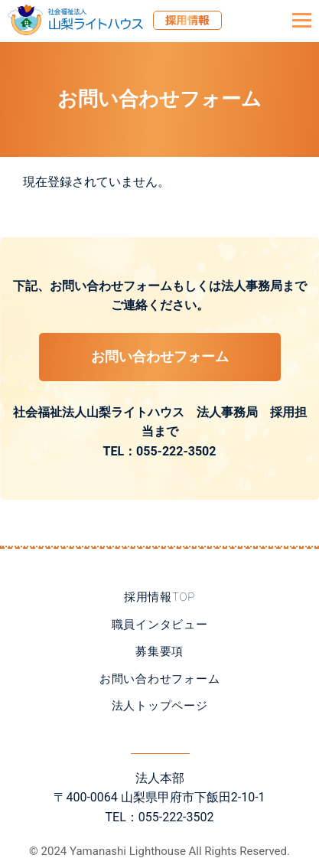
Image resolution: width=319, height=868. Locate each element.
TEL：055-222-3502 (160, 451)
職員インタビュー (160, 625)
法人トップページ (160, 706)
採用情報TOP (159, 597)
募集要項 (159, 651)
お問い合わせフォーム (160, 356)
